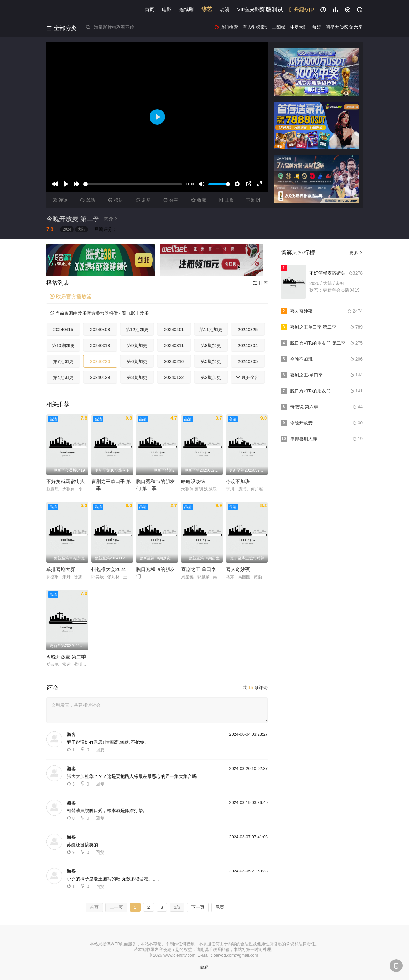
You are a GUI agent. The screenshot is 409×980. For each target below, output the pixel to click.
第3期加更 (137, 377)
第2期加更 (211, 377)
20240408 (100, 330)
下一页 (198, 907)
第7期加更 (63, 361)
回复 (100, 750)
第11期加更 (211, 330)
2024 (67, 229)
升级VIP (302, 10)
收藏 (199, 200)
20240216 (174, 361)
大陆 (81, 229)
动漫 (225, 9)
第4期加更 (63, 377)
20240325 (248, 330)
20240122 (174, 377)
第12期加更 (137, 330)
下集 (254, 200)
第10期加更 (63, 346)
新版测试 (272, 10)
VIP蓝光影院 (251, 9)
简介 (112, 219)
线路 (88, 200)
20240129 (100, 377)
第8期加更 (211, 346)
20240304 (248, 346)
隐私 (204, 967)
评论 (60, 200)
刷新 (143, 200)
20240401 (174, 330)
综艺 (207, 9)
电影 (167, 9)
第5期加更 (211, 361)
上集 (226, 200)
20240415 (63, 330)
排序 (260, 283)
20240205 (248, 361)
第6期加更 (137, 361)
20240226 (100, 361)
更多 (356, 253)
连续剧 (186, 9)
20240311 (174, 346)
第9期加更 (137, 346)
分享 (171, 200)
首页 (150, 9)
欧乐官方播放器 (71, 296)
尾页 (220, 907)
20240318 (100, 346)
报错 (116, 200)
